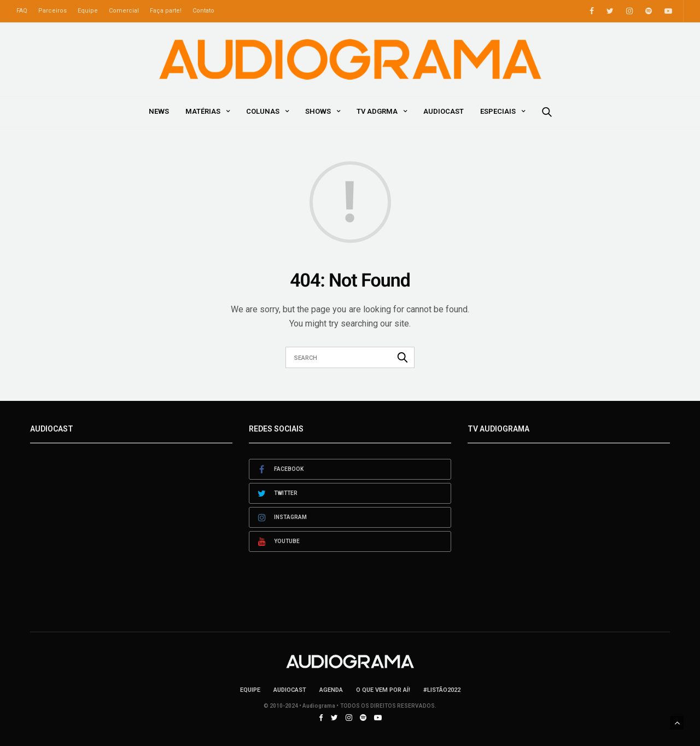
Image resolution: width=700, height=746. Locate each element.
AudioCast (444, 111)
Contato (203, 11)
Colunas (263, 111)
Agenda (331, 690)
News (159, 111)
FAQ (22, 11)
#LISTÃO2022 (442, 690)
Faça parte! (166, 11)
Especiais (498, 111)
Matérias (203, 111)
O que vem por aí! (383, 690)
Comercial (124, 11)
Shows (318, 111)
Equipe (88, 11)
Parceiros (52, 11)
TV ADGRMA (377, 111)
